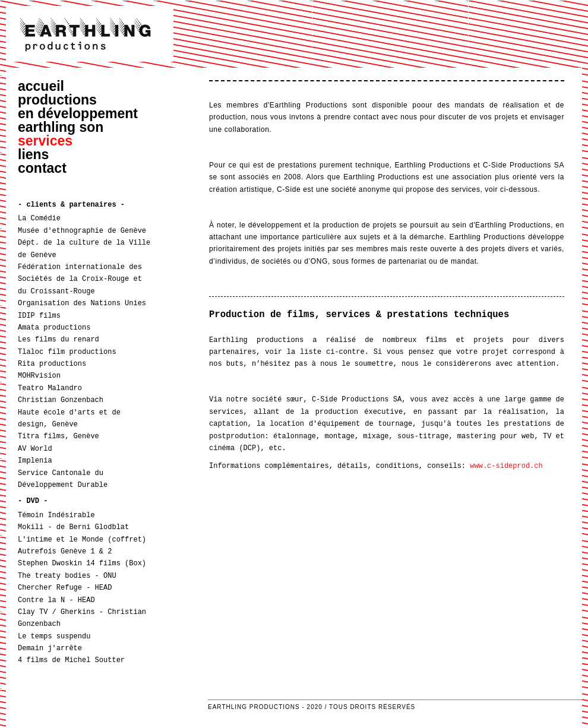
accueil (41, 86)
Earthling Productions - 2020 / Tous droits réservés (312, 707)
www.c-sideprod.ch (506, 466)
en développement (78, 113)
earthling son (61, 127)
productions (57, 100)
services (45, 141)
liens (33, 154)
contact (42, 168)
